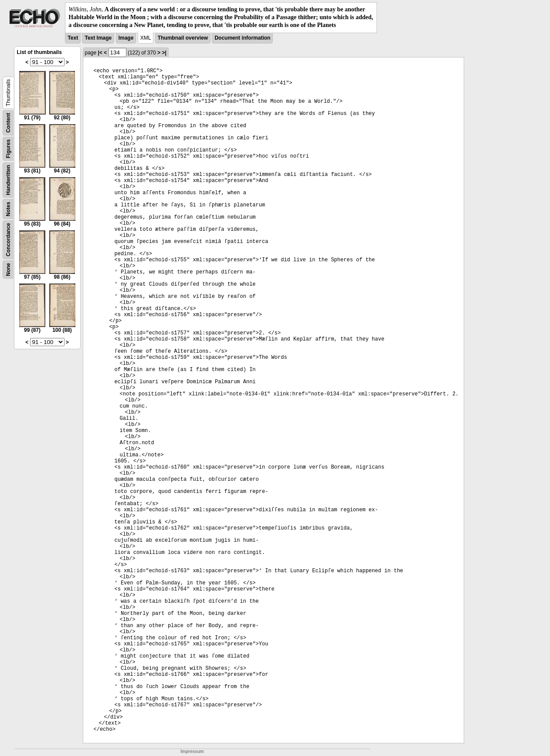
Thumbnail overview (183, 38)
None (8, 270)
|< (100, 53)
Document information (242, 38)
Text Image (98, 38)
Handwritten (8, 180)
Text (73, 38)
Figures (8, 148)
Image (126, 38)
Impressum (192, 751)
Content (8, 123)
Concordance (8, 240)
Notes (8, 209)
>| (164, 53)
